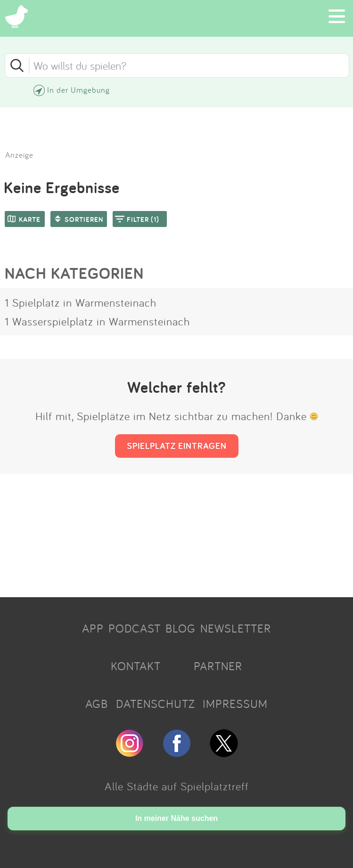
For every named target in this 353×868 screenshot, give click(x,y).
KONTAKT (136, 666)
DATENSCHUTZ (156, 704)
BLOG (181, 628)
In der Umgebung (78, 90)
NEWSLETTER (236, 628)
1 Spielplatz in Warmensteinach (81, 302)
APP (93, 628)
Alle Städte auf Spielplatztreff (177, 786)
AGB (97, 704)
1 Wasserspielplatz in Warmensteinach (97, 321)
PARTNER (218, 666)
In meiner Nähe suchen (176, 818)
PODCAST (135, 628)
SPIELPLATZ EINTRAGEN (177, 446)
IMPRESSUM (235, 704)
